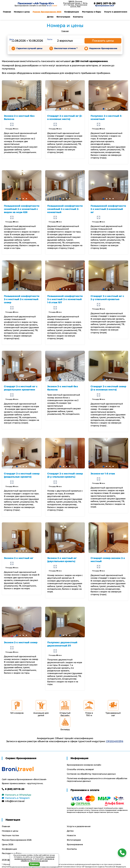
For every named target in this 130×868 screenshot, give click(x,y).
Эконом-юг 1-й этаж (103, 474)
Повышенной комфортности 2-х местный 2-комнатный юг (108, 209)
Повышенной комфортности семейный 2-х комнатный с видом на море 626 (22, 209)
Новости (71, 835)
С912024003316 (115, 741)
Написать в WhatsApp (16, 795)
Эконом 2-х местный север (21, 643)
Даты (12, 39)
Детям (50, 17)
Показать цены (103, 41)
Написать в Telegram (16, 798)
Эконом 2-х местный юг (19, 558)
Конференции (72, 12)
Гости (50, 39)
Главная (7, 12)
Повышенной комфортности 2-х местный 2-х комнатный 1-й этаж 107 (65, 299)
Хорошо (34, 864)
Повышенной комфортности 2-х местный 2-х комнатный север (22, 299)
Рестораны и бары (92, 12)
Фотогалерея (63, 17)
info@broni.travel (13, 801)
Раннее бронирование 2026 (47, 12)
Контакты (78, 17)
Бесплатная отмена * (66, 48)
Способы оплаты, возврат (80, 769)
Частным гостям (10, 835)
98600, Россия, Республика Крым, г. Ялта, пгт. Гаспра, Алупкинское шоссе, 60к (75, 4)
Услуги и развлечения (116, 12)
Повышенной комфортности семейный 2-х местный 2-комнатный (65, 209)
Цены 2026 (8, 844)
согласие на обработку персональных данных (37, 860)
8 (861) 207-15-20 (105, 3)
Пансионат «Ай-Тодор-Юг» (36, 3)
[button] (17, 109)
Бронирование (75, 844)
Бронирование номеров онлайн (84, 765)
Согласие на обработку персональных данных (91, 774)
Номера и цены (22, 12)
